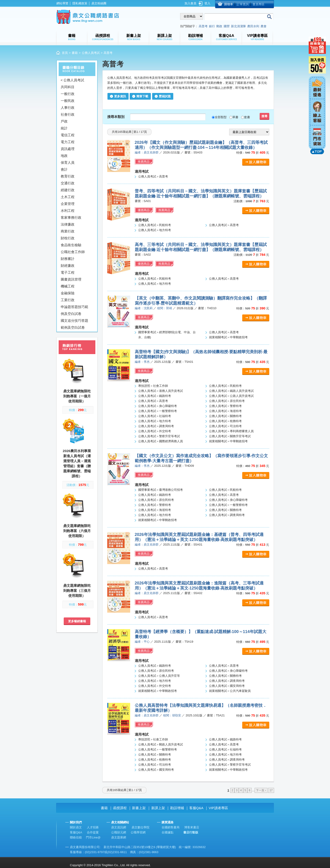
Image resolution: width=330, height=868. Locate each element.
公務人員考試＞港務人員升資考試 (161, 391)
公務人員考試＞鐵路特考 (155, 396)
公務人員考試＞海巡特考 (225, 411)
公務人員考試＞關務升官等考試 (230, 436)
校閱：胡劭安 (172, 715)
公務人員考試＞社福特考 (155, 416)
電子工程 (68, 272)
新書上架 (139, 808)
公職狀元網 (119, 832)
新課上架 (158, 808)
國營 (227, 26)
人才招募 (93, 827)
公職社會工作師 (73, 252)
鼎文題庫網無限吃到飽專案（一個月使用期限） (77, 396)
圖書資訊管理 (71, 279)
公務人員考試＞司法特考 (225, 426)
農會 (264, 26)
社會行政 (68, 114)
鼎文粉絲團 (99, 3)
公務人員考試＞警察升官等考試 (159, 436)
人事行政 (68, 108)
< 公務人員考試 (73, 80)
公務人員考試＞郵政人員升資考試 (161, 744)
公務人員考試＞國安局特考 (227, 686)
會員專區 (258, 4)
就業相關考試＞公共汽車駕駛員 (230, 691)
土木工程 (68, 197)
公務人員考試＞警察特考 (225, 406)
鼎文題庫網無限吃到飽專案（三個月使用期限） (77, 591)
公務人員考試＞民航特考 (155, 225)
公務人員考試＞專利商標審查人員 (231, 431)
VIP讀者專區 (218, 808)
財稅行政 (68, 238)
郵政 (219, 26)
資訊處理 (68, 149)
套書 (247, 117)
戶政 (64, 121)
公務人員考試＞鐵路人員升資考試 (231, 391)
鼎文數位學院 (140, 827)
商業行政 (68, 231)
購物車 (229, 4)
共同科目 (68, 87)
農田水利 (253, 26)
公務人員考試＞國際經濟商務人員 (161, 441)
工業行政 (68, 300)
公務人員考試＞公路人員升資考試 (231, 396)
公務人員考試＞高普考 (153, 176)
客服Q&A (196, 808)
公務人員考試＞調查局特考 (156, 426)
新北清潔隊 (238, 26)
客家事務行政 (71, 217)
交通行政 (68, 183)
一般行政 (68, 94)
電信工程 (68, 135)
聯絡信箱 (76, 837)
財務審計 (68, 259)
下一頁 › (261, 790)
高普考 (203, 26)
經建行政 (68, 190)
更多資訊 (120, 96)
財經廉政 (68, 266)
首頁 (65, 53)
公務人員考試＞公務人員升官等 (159, 676)
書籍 (75, 53)
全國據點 (168, 832)
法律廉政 (68, 224)
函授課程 (120, 808)
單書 (235, 117)
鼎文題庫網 (119, 837)
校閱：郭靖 (165, 308)
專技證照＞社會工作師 (153, 386)
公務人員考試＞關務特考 (225, 416)
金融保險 (68, 293)
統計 (64, 128)
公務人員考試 (91, 53)
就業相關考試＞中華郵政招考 (228, 337)
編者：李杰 (142, 362)
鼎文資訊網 (119, 827)
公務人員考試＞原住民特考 (227, 401)
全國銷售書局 (170, 827)
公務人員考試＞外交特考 (155, 431)
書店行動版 (191, 832)
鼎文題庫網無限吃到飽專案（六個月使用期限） (77, 531)
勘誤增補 (177, 808)
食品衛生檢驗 (71, 245)
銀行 (212, 26)
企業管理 (68, 204)
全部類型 (221, 117)
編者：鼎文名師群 (147, 152)
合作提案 (93, 832)
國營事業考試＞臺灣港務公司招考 (161, 490)
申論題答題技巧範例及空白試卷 (74, 310)
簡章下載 (142, 96)
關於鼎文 (76, 827)
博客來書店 (192, 827)
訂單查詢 (243, 4)
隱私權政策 (80, 3)
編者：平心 (142, 642)
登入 (207, 3)
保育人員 (68, 162)
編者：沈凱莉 (144, 308)
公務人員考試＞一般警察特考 (158, 411)
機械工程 (68, 286)
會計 (64, 169)
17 (271, 790)
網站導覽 (62, 3)
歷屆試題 (165, 96)
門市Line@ (93, 837)
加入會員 (190, 3)
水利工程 (68, 211)
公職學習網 (138, 832)
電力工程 (68, 142)
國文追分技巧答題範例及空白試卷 (74, 324)
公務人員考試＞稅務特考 (225, 421)
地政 (64, 156)
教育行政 (68, 176)
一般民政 (68, 101)
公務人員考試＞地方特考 (155, 230)
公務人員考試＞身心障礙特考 (158, 406)
